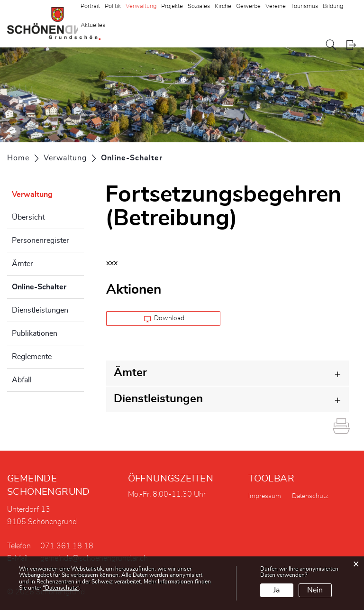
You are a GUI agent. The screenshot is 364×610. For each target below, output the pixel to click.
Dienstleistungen (40, 310)
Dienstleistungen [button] (158, 399)
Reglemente (32, 357)
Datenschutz (310, 496)
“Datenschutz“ (61, 588)
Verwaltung (32, 194)
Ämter (23, 264)
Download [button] (164, 319)
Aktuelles (93, 25)
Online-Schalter (48, 286)
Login (351, 45)
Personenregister (41, 240)
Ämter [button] (130, 373)
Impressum (265, 496)
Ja (277, 590)
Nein (315, 590)
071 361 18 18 (67, 546)
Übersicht (28, 217)
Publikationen (35, 333)
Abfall (22, 380)
